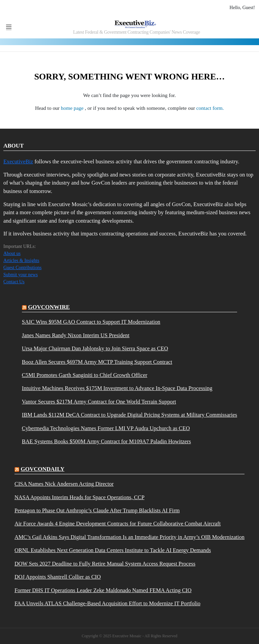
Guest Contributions (22, 268)
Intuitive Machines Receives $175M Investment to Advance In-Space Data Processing (117, 388)
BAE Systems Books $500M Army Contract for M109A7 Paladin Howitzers (106, 442)
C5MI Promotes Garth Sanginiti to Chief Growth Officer (85, 375)
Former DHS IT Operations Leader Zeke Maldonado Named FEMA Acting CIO (103, 590)
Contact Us (14, 282)
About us (12, 253)
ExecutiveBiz (18, 162)
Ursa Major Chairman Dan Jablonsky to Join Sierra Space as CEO (95, 349)
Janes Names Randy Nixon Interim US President (76, 335)
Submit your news (21, 275)
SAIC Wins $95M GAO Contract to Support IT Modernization (91, 322)
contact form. (210, 108)
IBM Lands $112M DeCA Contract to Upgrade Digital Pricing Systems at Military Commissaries (129, 415)
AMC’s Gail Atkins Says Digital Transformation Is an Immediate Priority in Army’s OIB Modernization (129, 537)
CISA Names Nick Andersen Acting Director (64, 484)
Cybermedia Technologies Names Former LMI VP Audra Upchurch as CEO (106, 428)
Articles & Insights (21, 261)
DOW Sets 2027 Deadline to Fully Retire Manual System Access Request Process (105, 564)
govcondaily (42, 469)
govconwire (49, 307)
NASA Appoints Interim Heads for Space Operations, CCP (79, 497)
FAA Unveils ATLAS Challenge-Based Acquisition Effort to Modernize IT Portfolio (107, 604)
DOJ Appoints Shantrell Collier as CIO (58, 577)
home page (73, 108)
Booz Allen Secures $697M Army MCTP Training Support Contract (97, 362)
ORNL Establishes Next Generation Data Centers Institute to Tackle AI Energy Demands (113, 550)
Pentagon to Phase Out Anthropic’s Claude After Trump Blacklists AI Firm (97, 511)
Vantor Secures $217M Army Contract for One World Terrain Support (99, 402)
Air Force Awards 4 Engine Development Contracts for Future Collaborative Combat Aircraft (118, 524)
